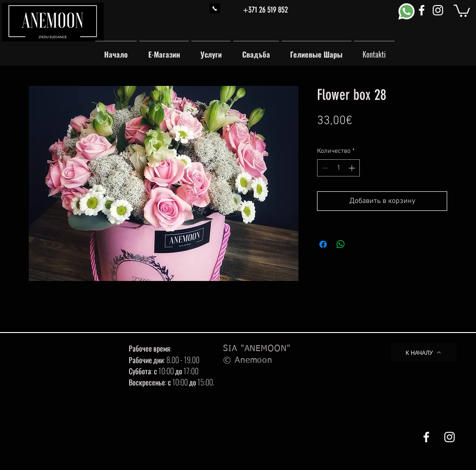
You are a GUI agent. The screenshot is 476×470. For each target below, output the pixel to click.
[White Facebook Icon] (422, 10)
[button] (462, 10)
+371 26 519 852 (265, 10)
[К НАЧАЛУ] (423, 352)
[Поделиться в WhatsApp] (341, 244)
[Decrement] (324, 168)
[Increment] (353, 168)
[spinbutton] (338, 168)
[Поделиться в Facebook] (323, 244)
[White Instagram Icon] (438, 10)
